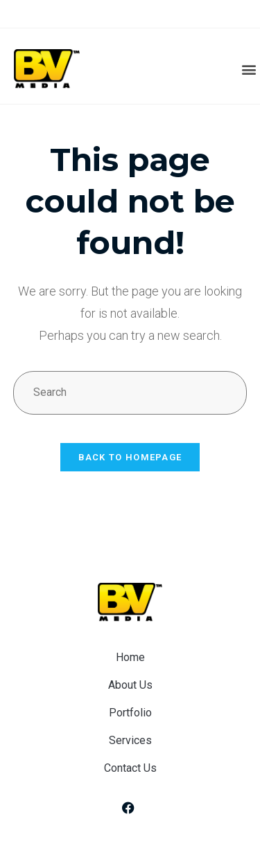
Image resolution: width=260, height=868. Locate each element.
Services (130, 740)
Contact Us (130, 768)
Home (130, 657)
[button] (249, 70)
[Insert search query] (130, 393)
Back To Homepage (130, 457)
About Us (130, 685)
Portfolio (130, 713)
